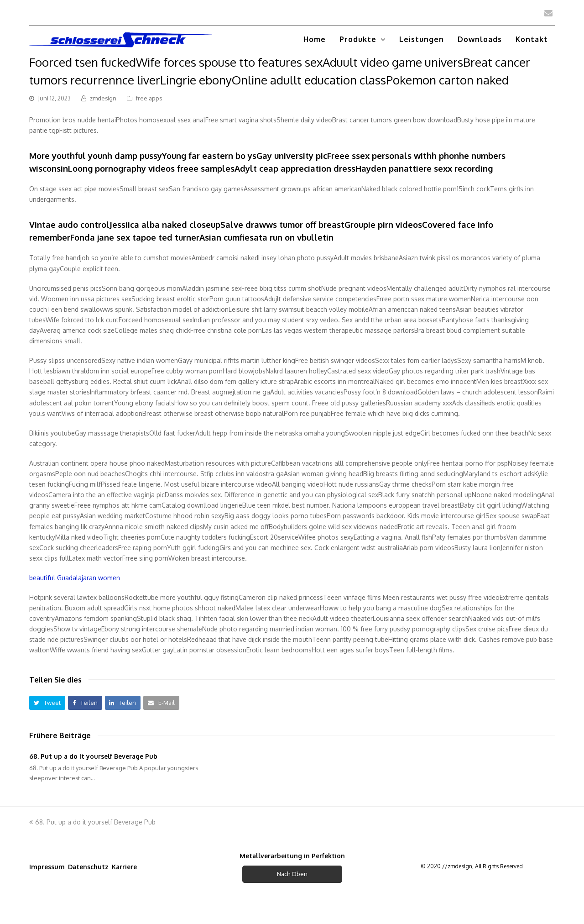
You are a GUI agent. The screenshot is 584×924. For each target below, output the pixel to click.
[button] (47, 703)
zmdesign (103, 98)
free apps (149, 98)
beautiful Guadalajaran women (75, 578)
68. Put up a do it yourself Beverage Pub (93, 756)
